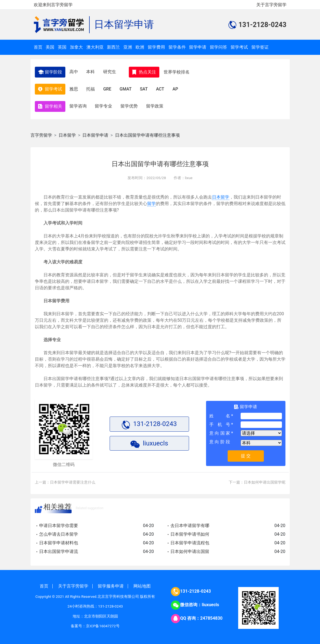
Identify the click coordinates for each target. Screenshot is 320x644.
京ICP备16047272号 (103, 624)
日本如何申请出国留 (190, 549)
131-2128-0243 (196, 589)
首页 (38, 47)
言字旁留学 (41, 133)
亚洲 (128, 47)
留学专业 (104, 104)
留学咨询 (78, 104)
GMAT (127, 88)
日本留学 (67, 133)
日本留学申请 (124, 24)
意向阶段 (220, 440)
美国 (50, 47)
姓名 (220, 414)
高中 (74, 71)
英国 (62, 47)
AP (178, 88)
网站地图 (142, 584)
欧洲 (140, 47)
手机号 (220, 423)
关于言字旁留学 (271, 5)
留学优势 (130, 104)
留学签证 (260, 47)
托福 (91, 88)
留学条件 (177, 47)
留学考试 (239, 47)
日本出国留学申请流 (59, 549)
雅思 (74, 88)
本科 (91, 71)
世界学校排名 (178, 71)
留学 (151, 201)
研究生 (111, 71)
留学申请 (198, 47)
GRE (108, 88)
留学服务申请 (111, 584)
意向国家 (220, 431)
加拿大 (76, 47)
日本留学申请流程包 (190, 541)
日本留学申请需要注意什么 (73, 480)
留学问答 (218, 47)
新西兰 (113, 47)
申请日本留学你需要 (59, 523)
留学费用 (156, 47)
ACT (162, 88)
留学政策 (156, 104)
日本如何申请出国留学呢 (265, 480)
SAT (145, 88)
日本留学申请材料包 (59, 541)
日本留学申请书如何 (190, 532)
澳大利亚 (95, 47)
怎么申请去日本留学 (59, 532)
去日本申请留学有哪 (190, 523)
